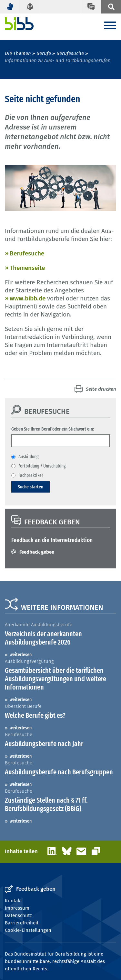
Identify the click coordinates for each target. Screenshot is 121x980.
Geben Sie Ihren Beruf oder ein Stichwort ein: (53, 429)
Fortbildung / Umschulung (42, 466)
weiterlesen (21, 655)
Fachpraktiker (31, 475)
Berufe (44, 53)
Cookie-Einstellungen (28, 930)
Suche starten (30, 487)
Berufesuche (70, 53)
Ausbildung (29, 457)
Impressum (17, 908)
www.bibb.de (28, 298)
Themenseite (27, 268)
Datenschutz (18, 915)
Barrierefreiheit (22, 923)
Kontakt (13, 901)
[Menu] (110, 26)
